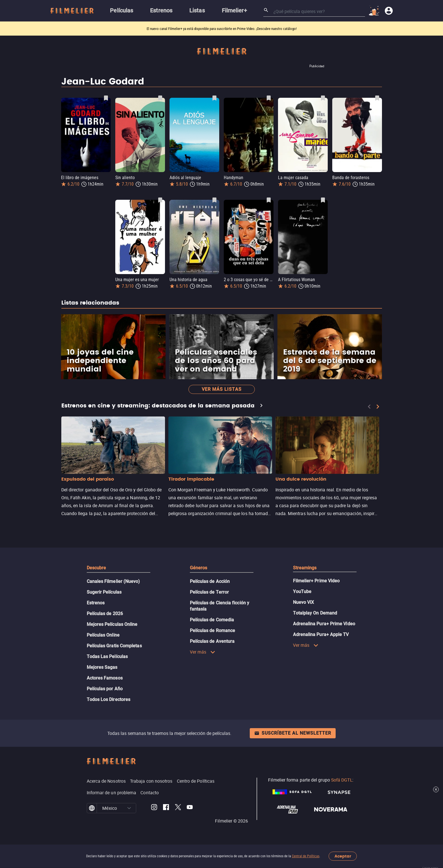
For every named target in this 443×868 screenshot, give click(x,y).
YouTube (302, 592)
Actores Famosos (105, 678)
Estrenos (96, 603)
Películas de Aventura (212, 641)
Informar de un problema (112, 793)
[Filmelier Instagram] (154, 808)
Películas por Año (105, 689)
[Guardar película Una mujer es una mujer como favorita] (160, 200)
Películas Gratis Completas (114, 646)
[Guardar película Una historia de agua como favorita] (214, 200)
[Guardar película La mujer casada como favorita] (323, 98)
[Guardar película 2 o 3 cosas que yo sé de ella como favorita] (269, 200)
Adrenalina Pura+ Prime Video (324, 624)
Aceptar (343, 856)
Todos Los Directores (109, 699)
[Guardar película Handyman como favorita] (269, 98)
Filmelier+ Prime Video (316, 581)
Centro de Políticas (196, 781)
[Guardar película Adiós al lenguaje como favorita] (214, 98)
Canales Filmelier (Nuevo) (113, 581)
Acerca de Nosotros (106, 781)
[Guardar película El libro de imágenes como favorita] (106, 98)
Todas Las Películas (107, 657)
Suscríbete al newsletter (293, 733)
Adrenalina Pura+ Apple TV (321, 634)
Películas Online (103, 635)
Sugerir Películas (104, 592)
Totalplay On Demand (315, 613)
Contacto (150, 793)
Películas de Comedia (212, 620)
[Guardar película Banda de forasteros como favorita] (377, 98)
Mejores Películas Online (112, 624)
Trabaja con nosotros (151, 781)
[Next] (378, 407)
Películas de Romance (213, 631)
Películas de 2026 (105, 614)
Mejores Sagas (102, 667)
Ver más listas (222, 389)
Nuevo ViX (304, 602)
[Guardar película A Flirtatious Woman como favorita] (323, 200)
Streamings (305, 568)
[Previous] (369, 407)
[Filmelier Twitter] (178, 808)
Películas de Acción (210, 581)
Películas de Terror (209, 592)
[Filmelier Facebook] (166, 808)
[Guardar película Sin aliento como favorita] (160, 98)
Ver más (203, 652)
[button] (129, 808)
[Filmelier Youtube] (190, 808)
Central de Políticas (306, 856)
